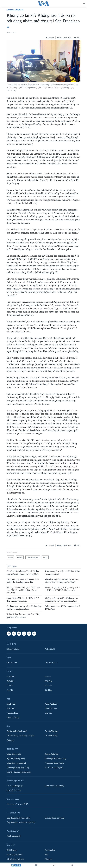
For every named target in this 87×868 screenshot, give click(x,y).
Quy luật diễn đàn (14, 790)
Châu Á (10, 686)
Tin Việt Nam (12, 663)
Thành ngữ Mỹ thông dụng (55, 758)
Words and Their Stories (54, 763)
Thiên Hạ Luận (51, 708)
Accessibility (50, 850)
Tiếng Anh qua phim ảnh (16, 763)
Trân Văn (48, 713)
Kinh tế (48, 677)
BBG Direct (11, 850)
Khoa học (48, 686)
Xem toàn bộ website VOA (17, 804)
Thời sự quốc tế (51, 663)
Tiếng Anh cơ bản (14, 754)
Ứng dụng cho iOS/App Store (18, 818)
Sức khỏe (48, 690)
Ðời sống (48, 681)
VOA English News (15, 855)
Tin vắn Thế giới (51, 731)
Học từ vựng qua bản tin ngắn (19, 772)
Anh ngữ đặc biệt (52, 754)
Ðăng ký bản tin (13, 649)
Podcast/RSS (50, 649)
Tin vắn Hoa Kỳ (51, 736)
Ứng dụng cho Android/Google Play (21, 822)
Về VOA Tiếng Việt (15, 786)
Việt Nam (10, 677)
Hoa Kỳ (10, 690)
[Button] (50, 38)
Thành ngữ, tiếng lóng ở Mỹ (18, 767)
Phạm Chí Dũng (13, 717)
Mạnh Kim (11, 704)
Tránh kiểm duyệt (14, 836)
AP (8, 27)
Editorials (48, 859)
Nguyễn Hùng (12, 713)
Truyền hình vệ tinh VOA (17, 731)
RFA (47, 855)
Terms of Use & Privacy (54, 786)
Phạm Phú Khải (51, 704)
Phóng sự (10, 740)
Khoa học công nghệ (15, 10)
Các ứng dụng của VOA (54, 818)
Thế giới (10, 681)
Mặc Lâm (10, 708)
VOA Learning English (54, 767)
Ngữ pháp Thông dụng (16, 758)
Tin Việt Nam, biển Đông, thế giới (20, 736)
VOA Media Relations (16, 859)
